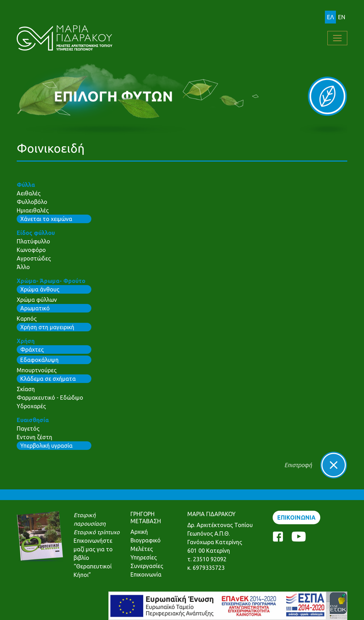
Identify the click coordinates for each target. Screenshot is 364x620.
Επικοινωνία (146, 574)
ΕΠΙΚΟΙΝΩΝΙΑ (296, 517)
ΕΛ (330, 17)
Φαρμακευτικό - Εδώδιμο (50, 398)
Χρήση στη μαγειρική (47, 327)
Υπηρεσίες (144, 557)
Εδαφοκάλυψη (39, 360)
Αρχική (139, 532)
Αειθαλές (29, 193)
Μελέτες (142, 549)
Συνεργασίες (147, 566)
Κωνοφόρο (31, 250)
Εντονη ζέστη (34, 437)
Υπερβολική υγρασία (46, 446)
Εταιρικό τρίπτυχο (97, 532)
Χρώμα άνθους (40, 289)
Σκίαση (26, 389)
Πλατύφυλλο (33, 241)
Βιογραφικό (146, 540)
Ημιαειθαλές (33, 210)
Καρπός (27, 319)
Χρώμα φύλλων (37, 300)
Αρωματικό (35, 308)
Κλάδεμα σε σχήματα (48, 379)
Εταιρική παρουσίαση (90, 519)
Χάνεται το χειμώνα (46, 219)
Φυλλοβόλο (32, 202)
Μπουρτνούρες (37, 370)
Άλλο (23, 267)
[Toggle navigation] (337, 38)
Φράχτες (32, 350)
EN (342, 17)
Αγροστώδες (34, 258)
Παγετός (28, 429)
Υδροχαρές (31, 406)
